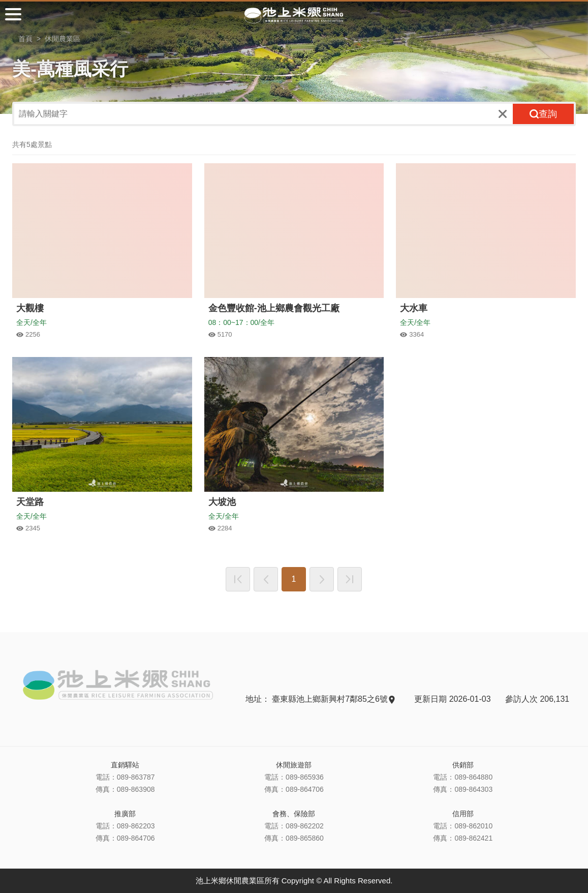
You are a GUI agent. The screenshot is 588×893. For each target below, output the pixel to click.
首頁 (25, 39)
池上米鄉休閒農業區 (294, 15)
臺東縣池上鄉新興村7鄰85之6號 (333, 699)
